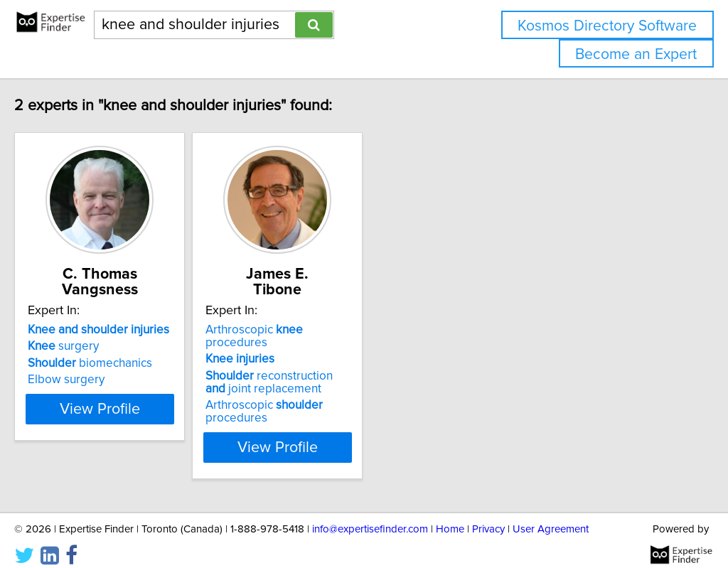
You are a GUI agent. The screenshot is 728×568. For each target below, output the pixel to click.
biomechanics (120, 363)
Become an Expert (636, 54)
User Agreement (551, 516)
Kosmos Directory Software (607, 26)
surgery (93, 346)
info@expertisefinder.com (370, 516)
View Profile (148, 434)
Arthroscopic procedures (352, 330)
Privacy (488, 516)
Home (450, 516)
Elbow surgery (96, 380)
